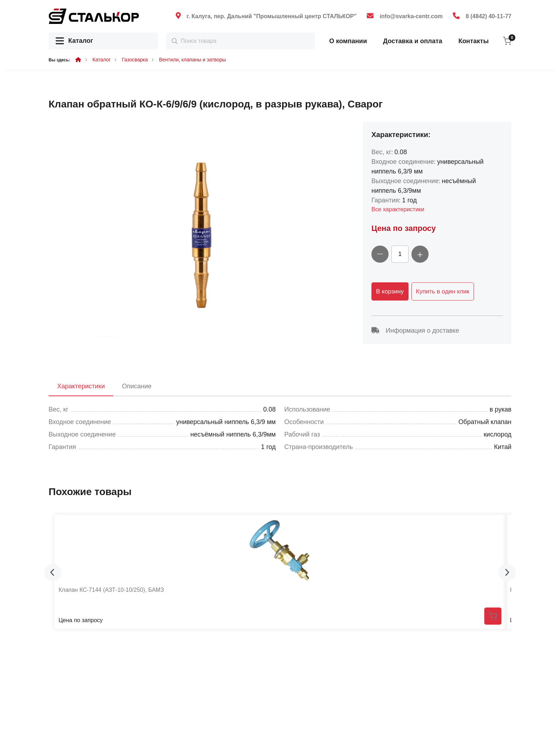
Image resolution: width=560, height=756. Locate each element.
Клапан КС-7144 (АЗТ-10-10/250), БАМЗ (111, 590)
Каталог (74, 41)
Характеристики (81, 386)
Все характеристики (398, 209)
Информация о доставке (415, 331)
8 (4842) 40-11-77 (489, 16)
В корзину (390, 291)
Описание (137, 386)
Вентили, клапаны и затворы (192, 60)
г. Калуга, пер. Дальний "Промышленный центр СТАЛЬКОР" (271, 16)
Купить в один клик (443, 291)
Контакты (473, 41)
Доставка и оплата (412, 41)
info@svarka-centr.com (411, 16)
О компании (348, 41)
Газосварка (135, 60)
